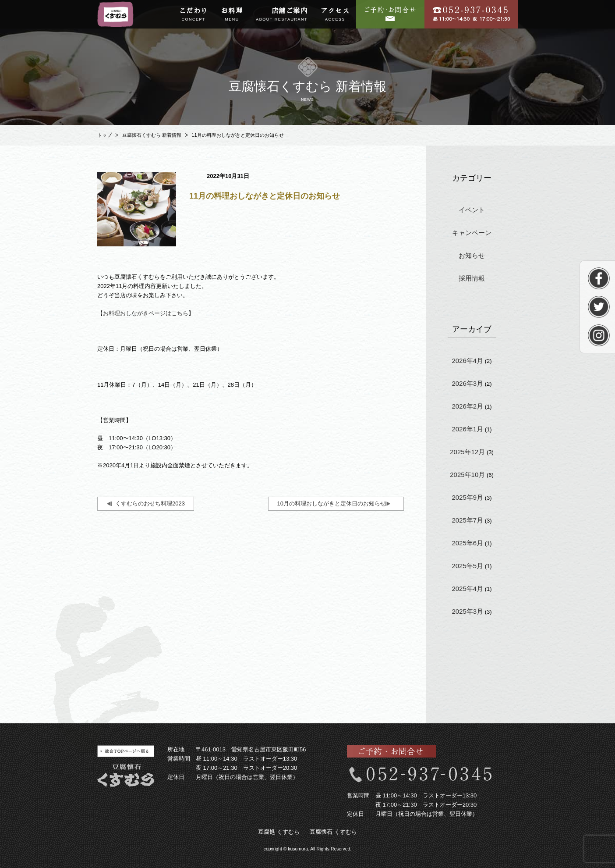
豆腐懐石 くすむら (333, 832)
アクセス (335, 15)
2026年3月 (467, 383)
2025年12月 (467, 452)
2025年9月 (467, 497)
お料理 (232, 15)
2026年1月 (467, 429)
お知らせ (472, 255)
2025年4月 (467, 589)
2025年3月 (467, 611)
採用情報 (472, 278)
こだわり (194, 15)
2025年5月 (467, 566)
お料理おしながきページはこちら (146, 313)
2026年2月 (467, 406)
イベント (472, 210)
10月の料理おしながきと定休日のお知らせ (332, 503)
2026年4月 (467, 361)
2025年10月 (467, 475)
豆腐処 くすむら (279, 832)
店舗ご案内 (282, 15)
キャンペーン (472, 233)
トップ (104, 135)
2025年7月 (467, 520)
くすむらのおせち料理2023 (150, 503)
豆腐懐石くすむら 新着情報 (152, 135)
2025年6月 (467, 543)
